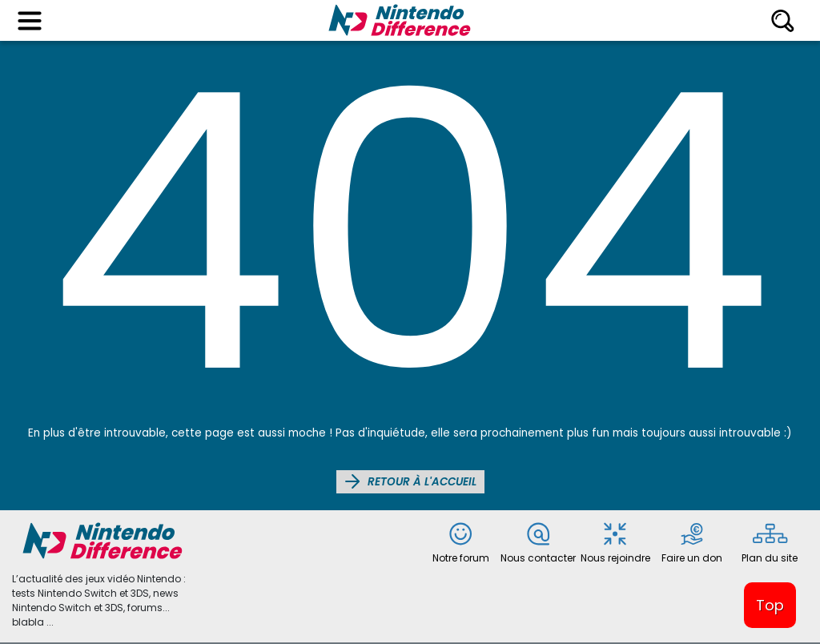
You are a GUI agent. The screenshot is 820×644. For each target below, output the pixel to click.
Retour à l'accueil (410, 481)
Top (770, 605)
